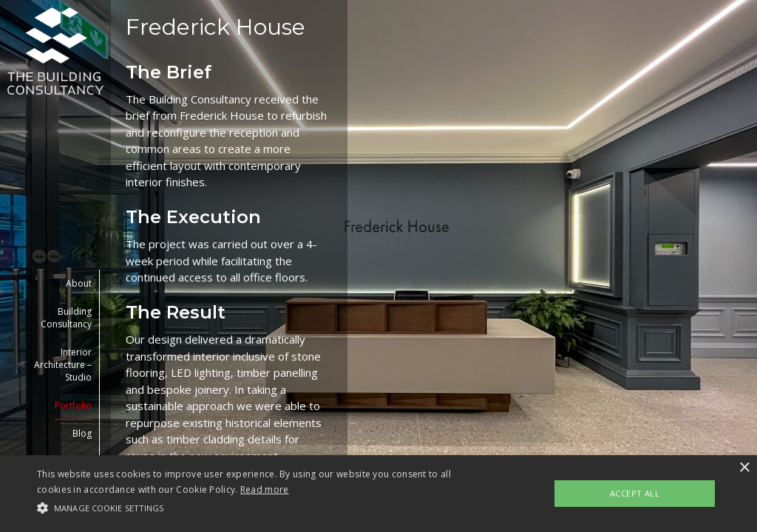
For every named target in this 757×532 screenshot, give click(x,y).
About (79, 283)
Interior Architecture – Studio (63, 365)
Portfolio (73, 405)
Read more (265, 490)
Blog (82, 433)
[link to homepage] (55, 51)
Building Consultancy (66, 318)
